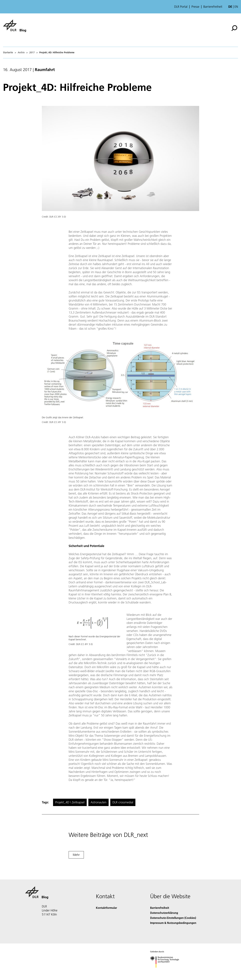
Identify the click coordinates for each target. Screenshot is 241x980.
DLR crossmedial (123, 802)
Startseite (8, 52)
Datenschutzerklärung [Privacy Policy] (164, 913)
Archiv (21, 52)
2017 (32, 52)
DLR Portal (181, 7)
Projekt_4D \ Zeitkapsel (70, 802)
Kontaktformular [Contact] (106, 908)
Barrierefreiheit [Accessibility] (160, 908)
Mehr (76, 855)
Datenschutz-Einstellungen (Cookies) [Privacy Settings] (173, 918)
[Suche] (234, 28)
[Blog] (15, 25)
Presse (195, 7)
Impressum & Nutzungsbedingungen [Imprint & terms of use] (173, 923)
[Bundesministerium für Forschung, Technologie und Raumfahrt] (166, 971)
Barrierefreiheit (213, 7)
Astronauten (98, 802)
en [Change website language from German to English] (236, 7)
